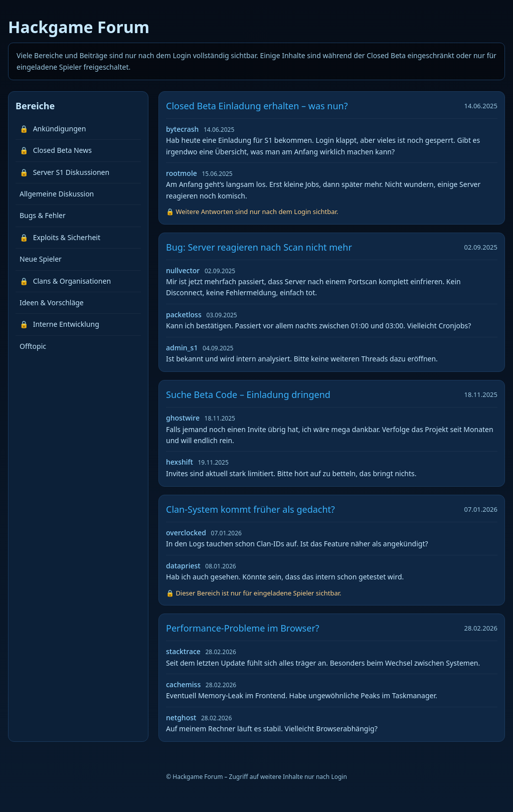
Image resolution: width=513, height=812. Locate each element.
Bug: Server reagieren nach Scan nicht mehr (259, 247)
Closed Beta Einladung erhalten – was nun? (257, 106)
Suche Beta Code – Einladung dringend (248, 394)
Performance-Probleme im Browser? (243, 628)
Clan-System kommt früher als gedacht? (250, 509)
